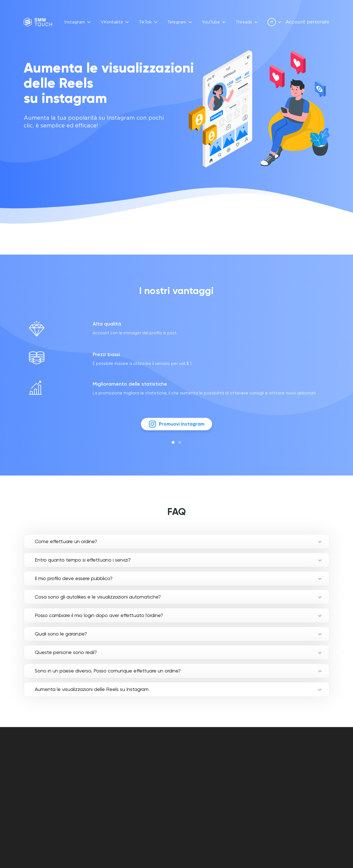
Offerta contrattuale (203, 767)
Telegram (177, 22)
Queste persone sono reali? (66, 655)
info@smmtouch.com (307, 763)
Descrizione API (149, 773)
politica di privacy (198, 773)
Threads (244, 22)
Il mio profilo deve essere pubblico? (74, 582)
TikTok (145, 22)
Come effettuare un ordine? (66, 545)
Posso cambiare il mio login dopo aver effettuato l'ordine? (99, 619)
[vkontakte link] (288, 775)
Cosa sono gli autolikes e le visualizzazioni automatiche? (98, 600)
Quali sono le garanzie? (61, 637)
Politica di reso (195, 780)
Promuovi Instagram (177, 427)
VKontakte (112, 22)
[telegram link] (297, 775)
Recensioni (144, 767)
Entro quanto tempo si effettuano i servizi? (83, 563)
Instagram (75, 22)
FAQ (137, 761)
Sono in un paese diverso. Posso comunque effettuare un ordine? (108, 674)
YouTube (211, 22)
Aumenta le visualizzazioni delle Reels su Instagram (92, 692)
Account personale (307, 22)
